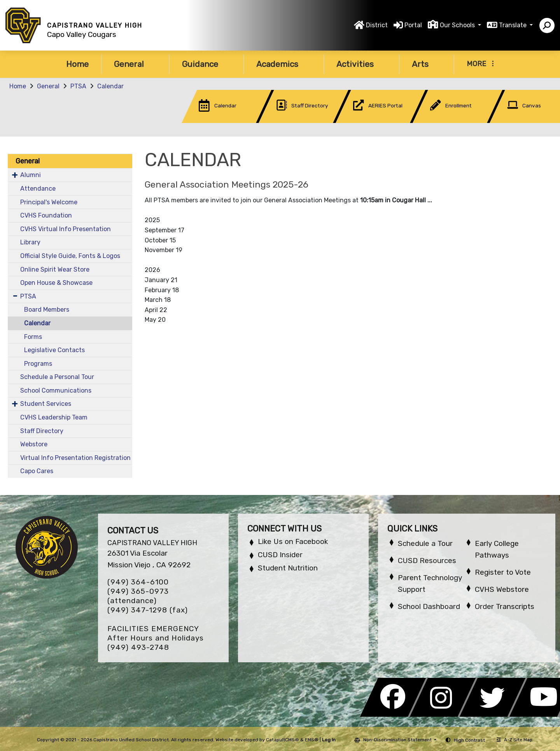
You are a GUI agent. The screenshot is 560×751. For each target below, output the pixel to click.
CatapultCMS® (283, 740)
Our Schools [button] (458, 25)
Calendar (110, 86)
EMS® (312, 740)
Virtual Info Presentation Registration (75, 458)
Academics (284, 64)
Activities (361, 64)
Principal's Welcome (49, 202)
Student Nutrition (288, 568)
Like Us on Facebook (293, 541)
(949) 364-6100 (138, 582)
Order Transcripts (505, 606)
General (135, 64)
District (377, 25)
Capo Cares (37, 471)
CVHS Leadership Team (54, 417)
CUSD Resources (427, 561)
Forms (33, 337)
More (480, 64)
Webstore (34, 444)
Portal (413, 25)
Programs (38, 364)
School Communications (56, 390)
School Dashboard (429, 606)
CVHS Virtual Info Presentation (66, 229)
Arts (427, 64)
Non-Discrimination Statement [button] (398, 740)
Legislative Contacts (54, 350)
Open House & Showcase (56, 283)
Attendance (38, 189)
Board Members (47, 310)
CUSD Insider (280, 555)
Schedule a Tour (425, 543)
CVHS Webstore (502, 589)
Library (30, 242)
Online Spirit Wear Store (55, 269)
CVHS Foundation (46, 215)
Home (77, 64)
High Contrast (469, 740)
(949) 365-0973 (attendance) (138, 596)
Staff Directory (42, 431)
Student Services (46, 404)
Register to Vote (503, 572)
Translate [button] (514, 25)
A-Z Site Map (514, 740)
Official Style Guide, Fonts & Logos (70, 256)
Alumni (31, 175)
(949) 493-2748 (138, 647)
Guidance (206, 64)
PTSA (78, 86)
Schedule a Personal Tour (57, 377)
